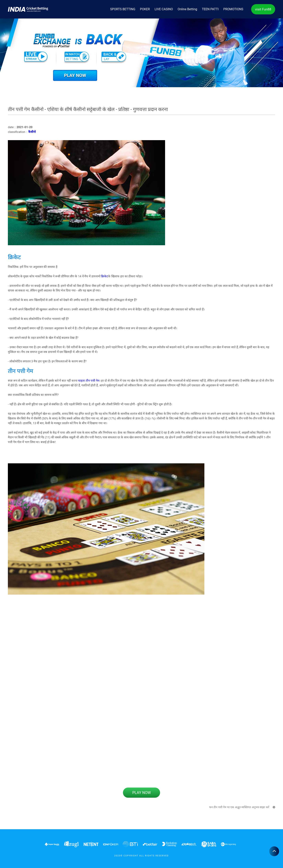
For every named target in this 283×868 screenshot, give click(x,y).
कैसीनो (32, 132)
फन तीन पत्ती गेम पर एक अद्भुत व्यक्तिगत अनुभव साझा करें (242, 807)
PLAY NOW (141, 793)
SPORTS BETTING (123, 9)
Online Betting (187, 9)
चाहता (81, 381)
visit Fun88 (263, 9)
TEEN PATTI (210, 9)
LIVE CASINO (164, 9)
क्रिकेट (105, 276)
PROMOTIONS (233, 9)
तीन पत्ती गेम (92, 381)
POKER (145, 9)
